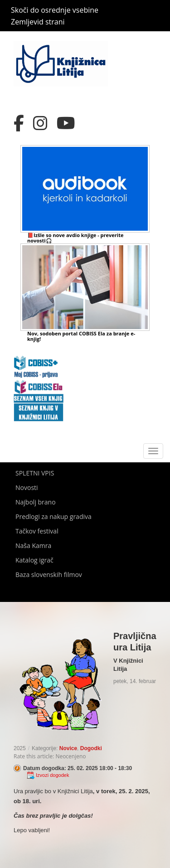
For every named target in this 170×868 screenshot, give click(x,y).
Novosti (27, 487)
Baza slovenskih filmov (49, 575)
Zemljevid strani (38, 22)
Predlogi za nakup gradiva (53, 516)
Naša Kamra (33, 546)
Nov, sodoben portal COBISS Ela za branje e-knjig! (81, 336)
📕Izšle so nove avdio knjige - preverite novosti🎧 (75, 238)
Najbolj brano (36, 502)
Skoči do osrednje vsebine (55, 10)
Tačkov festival (37, 531)
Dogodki (91, 748)
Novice (68, 748)
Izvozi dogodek (52, 775)
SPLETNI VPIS (35, 473)
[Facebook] (19, 123)
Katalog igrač (34, 560)
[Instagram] (40, 123)
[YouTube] (66, 123)
